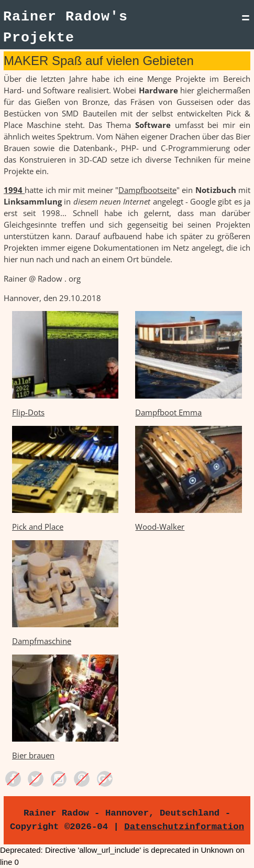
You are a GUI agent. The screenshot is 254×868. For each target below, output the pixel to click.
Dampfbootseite (147, 190)
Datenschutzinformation (184, 827)
